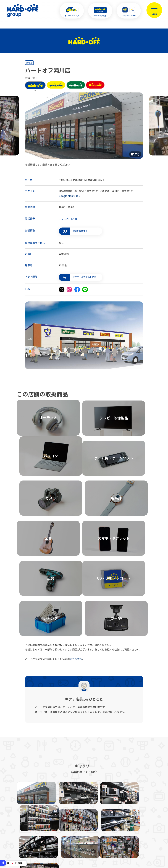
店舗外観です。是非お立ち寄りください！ (49, 165)
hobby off (101, 85)
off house (79, 85)
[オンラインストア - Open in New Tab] (72, 11)
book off (57, 85)
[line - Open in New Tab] (85, 288)
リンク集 (135, 811)
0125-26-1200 (68, 219)
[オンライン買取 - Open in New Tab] (100, 11)
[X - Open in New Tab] (62, 288)
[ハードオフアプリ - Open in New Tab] (129, 11)
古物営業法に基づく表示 (70, 811)
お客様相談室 (156, 811)
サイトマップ (10, 811)
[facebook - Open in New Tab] (77, 288)
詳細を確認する (80, 230)
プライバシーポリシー (36, 811)
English (78, 848)
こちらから (76, 533)
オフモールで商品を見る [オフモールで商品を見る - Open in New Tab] (84, 276)
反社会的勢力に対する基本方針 (106, 811)
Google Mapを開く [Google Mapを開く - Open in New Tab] (70, 196)
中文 (102, 848)
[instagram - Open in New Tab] (69, 288)
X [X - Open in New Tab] (60, 848)
